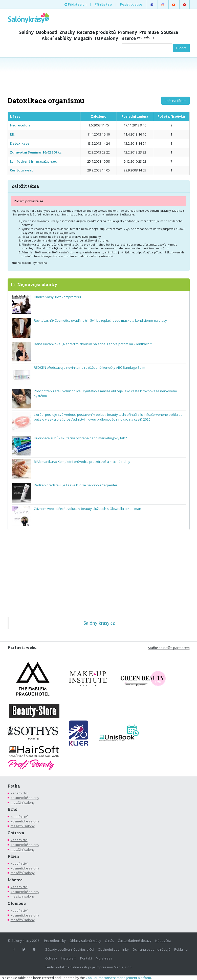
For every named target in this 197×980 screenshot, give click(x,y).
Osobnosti (47, 32)
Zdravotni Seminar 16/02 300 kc (36, 152)
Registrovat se (131, 4)
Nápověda (163, 941)
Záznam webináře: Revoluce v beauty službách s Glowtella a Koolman (87, 509)
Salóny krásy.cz (99, 623)
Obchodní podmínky (113, 949)
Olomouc (17, 903)
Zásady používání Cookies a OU (70, 949)
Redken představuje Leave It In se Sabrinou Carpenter (76, 485)
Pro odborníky (55, 941)
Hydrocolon (20, 125)
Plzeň (13, 856)
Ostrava (16, 833)
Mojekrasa (104, 958)
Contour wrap (22, 170)
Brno (13, 809)
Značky (67, 32)
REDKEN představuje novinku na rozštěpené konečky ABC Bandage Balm (90, 367)
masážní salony (23, 802)
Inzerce (137, 38)
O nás (110, 941)
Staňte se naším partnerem (169, 648)
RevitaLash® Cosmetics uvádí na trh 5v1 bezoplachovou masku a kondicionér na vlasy (100, 320)
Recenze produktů (96, 32)
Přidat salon (75, 4)
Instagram (69, 958)
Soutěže (169, 32)
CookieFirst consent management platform (118, 978)
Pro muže (149, 32)
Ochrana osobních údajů (151, 949)
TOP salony (106, 38)
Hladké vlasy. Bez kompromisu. (58, 297)
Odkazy (51, 958)
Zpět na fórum (176, 101)
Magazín (83, 38)
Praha (14, 786)
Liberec (15, 880)
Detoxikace (20, 143)
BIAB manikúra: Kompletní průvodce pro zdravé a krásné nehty (82, 462)
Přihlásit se (103, 4)
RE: (12, 134)
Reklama (181, 949)
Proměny (127, 32)
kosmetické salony (25, 798)
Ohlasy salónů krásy (85, 941)
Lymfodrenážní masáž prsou (34, 161)
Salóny (26, 32)
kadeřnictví (19, 793)
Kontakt (86, 958)
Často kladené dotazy (135, 941)
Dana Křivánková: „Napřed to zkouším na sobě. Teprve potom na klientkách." (93, 344)
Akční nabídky (57, 38)
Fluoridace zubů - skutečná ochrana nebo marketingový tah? (80, 438)
